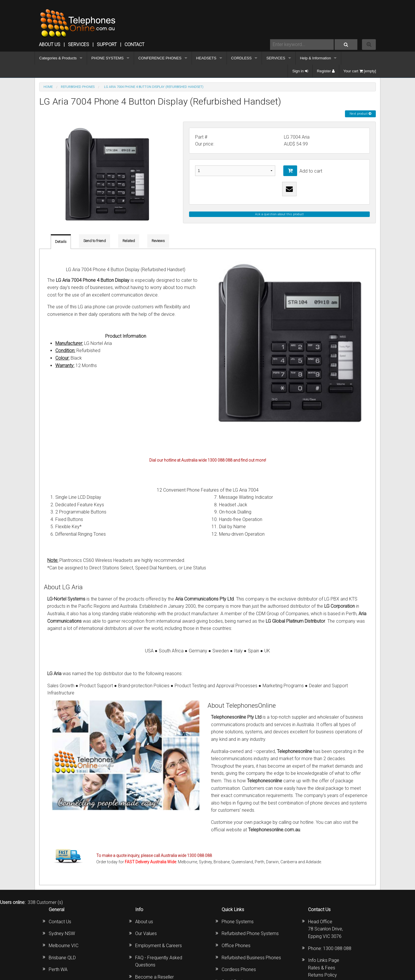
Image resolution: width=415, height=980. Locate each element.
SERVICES (276, 58)
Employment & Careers (159, 946)
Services (79, 45)
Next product (360, 114)
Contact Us (60, 922)
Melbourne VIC (64, 946)
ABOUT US (50, 45)
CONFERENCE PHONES (160, 58)
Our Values (146, 933)
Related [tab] (129, 241)
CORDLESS (242, 58)
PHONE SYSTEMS (107, 58)
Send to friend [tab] (95, 241)
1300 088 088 (337, 948)
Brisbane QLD (62, 958)
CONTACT (134, 45)
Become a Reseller (154, 977)
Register (326, 71)
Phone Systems (238, 922)
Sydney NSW (62, 933)
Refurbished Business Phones (251, 958)
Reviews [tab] (158, 241)
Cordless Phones (239, 969)
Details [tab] (61, 242)
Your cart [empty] (360, 71)
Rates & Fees (322, 968)
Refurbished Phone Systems (250, 933)
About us (144, 922)
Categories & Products (58, 58)
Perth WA (58, 969)
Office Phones (236, 946)
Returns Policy (322, 975)
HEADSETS (206, 58)
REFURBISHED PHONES (78, 87)
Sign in (300, 71)
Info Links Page (324, 960)
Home (48, 87)
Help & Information (316, 58)
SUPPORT (107, 45)
